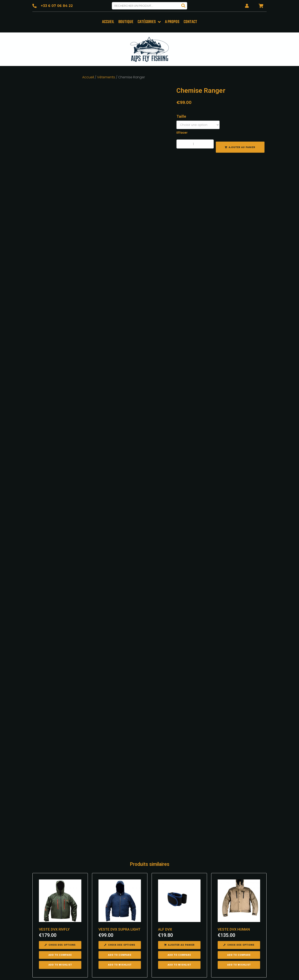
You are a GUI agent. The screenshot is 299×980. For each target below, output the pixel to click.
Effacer (182, 132)
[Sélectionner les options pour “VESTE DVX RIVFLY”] (60, 859)
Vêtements (106, 77)
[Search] (183, 6)
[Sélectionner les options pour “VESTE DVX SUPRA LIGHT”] (120, 859)
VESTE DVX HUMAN (234, 843)
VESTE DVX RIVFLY (54, 843)
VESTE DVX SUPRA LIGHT (119, 843)
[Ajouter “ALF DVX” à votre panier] (179, 859)
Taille (181, 116)
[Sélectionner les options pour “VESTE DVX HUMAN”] (239, 859)
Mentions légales (191, 972)
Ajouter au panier (242, 147)
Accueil (88, 77)
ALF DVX (165, 843)
